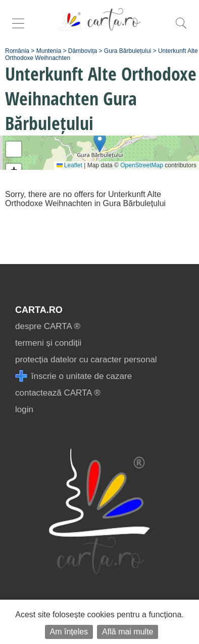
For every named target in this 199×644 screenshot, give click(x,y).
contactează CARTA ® (58, 393)
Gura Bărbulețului (128, 51)
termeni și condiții (48, 343)
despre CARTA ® (48, 326)
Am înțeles (69, 632)
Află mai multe (128, 632)
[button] (100, 142)
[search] (181, 28)
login (24, 409)
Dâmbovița (83, 51)
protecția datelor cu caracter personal (86, 360)
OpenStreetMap (142, 165)
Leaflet (69, 165)
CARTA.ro (39, 310)
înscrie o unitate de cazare (73, 376)
